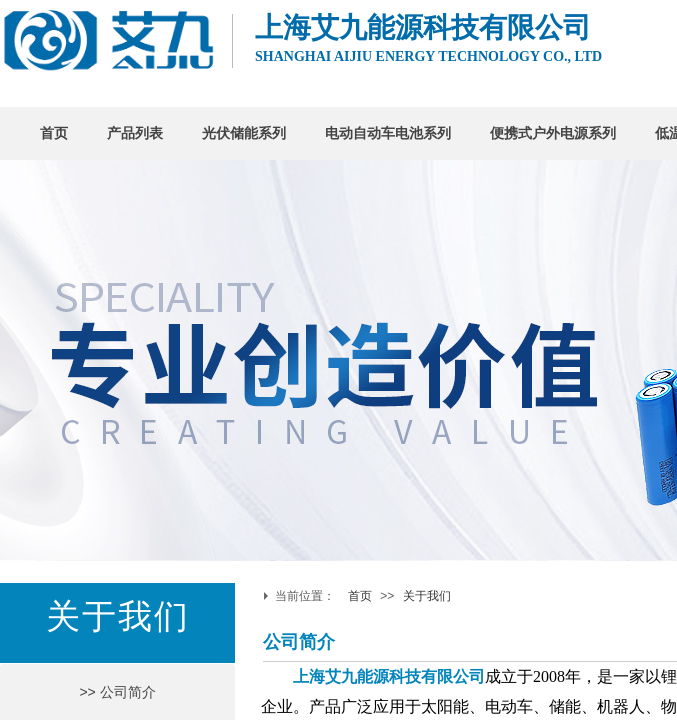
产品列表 (135, 133)
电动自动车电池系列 (388, 133)
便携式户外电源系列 (553, 133)
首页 (54, 133)
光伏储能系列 (244, 133)
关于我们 (427, 596)
